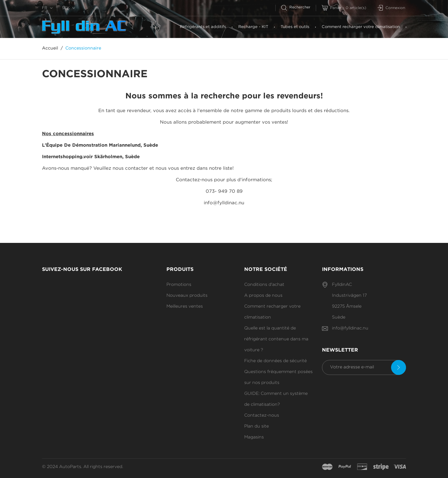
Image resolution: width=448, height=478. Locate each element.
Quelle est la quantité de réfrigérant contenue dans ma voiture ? (276, 339)
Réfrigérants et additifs (203, 27)
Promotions (179, 285)
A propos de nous (263, 296)
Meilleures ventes (185, 306)
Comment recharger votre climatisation (361, 27)
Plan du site (257, 426)
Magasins (254, 437)
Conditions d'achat (264, 285)
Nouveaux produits (187, 296)
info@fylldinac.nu (350, 328)
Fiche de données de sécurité (275, 361)
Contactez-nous (262, 415)
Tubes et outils (295, 27)
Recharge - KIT (253, 27)
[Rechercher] (299, 7)
